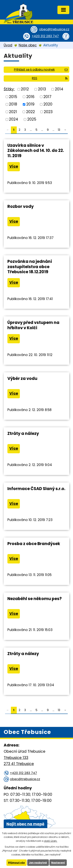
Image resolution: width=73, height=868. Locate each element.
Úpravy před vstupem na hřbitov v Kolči (33, 325)
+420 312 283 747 (45, 36)
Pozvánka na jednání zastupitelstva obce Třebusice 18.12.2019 (30, 266)
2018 (13, 104)
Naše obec (28, 45)
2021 (13, 112)
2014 (59, 89)
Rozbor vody (21, 206)
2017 (47, 97)
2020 (48, 104)
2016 (30, 97)
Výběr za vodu (22, 378)
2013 (42, 89)
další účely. (51, 841)
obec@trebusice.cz (54, 29)
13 (59, 130)
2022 (30, 112)
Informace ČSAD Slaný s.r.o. (36, 489)
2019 (30, 104)
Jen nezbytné (38, 863)
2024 (14, 119)
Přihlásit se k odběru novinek (41, 70)
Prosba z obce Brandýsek (34, 544)
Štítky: (9, 89)
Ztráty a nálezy (23, 433)
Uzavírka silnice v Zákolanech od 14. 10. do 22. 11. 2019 (36, 150)
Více (14, 166)
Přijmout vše (16, 863)
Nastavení (58, 863)
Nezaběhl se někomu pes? (35, 599)
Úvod (8, 45)
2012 (25, 89)
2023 (48, 112)
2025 (32, 119)
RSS (50, 78)
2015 (13, 97)
